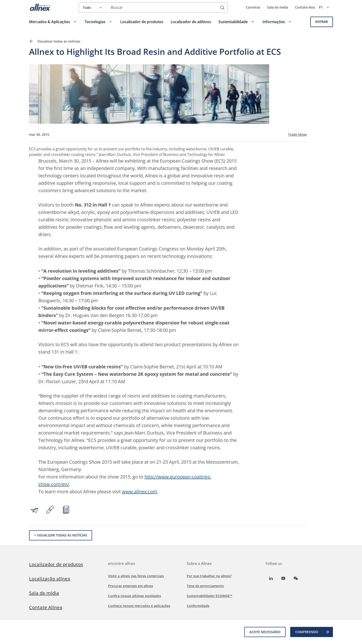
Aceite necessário (265, 632)
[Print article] (66, 510)
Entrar (322, 22)
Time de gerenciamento (205, 586)
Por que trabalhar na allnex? (209, 576)
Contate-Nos (305, 7)
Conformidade (198, 606)
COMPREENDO (312, 632)
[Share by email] (34, 510)
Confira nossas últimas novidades (135, 596)
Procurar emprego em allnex (131, 586)
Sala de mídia (278, 7)
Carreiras (253, 7)
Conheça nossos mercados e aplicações (139, 606)
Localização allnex (50, 579)
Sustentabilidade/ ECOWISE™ (210, 596)
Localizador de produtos (56, 564)
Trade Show (297, 135)
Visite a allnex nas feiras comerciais (136, 576)
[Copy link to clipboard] (50, 510)
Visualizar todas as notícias (55, 41)
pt (326, 7)
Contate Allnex (46, 607)
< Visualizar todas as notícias (61, 535)
